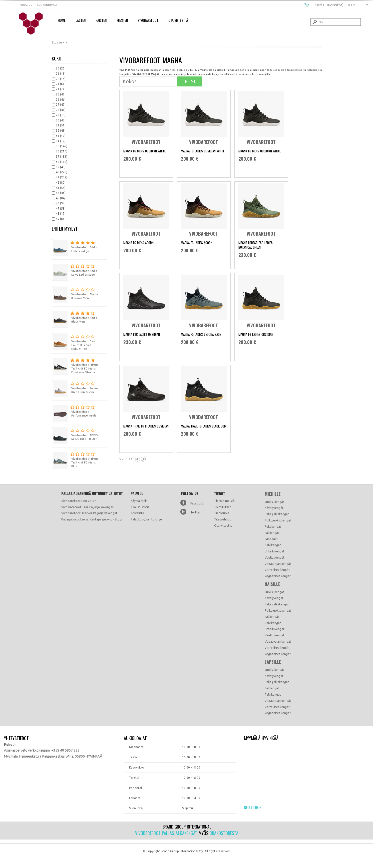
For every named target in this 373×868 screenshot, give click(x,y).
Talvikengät (273, 545)
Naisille (272, 584)
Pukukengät (273, 527)
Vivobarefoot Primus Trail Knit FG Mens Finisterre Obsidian (75, 365)
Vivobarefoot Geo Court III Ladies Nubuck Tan (73, 342)
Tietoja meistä (224, 501)
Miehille (273, 494)
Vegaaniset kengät (278, 576)
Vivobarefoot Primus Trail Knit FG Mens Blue (75, 459)
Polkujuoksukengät (278, 520)
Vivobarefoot (148, 20)
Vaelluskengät (275, 558)
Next (143, 459)
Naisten (101, 20)
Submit (314, 22)
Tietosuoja (222, 513)
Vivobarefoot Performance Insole (74, 410)
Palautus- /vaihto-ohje (146, 519)
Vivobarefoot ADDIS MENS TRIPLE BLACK (75, 434)
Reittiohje (253, 808)
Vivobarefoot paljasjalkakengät (166, 833)
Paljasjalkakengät (277, 514)
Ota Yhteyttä (178, 20)
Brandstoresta (224, 833)
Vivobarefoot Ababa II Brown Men (75, 293)
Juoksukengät (274, 502)
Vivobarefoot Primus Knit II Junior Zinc (75, 387)
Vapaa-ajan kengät (278, 564)
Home (62, 20)
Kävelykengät (274, 508)
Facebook (197, 503)
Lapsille (273, 662)
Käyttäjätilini (139, 501)
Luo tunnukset (47, 5)
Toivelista (137, 513)
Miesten (122, 20)
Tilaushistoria (140, 507)
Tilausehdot (223, 519)
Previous (137, 459)
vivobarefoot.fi (34, 24)
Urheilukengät (275, 551)
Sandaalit (271, 539)
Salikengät (272, 533)
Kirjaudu (26, 5)
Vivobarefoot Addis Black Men (74, 316)
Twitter (196, 512)
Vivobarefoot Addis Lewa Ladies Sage (74, 269)
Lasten (81, 20)
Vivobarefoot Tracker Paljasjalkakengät (89, 513)
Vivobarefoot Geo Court (79, 501)
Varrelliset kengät (277, 570)
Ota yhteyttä (223, 526)
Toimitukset (223, 507)
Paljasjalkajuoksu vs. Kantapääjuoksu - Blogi (92, 519)
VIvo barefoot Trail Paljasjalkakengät (87, 507)
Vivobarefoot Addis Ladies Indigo (74, 246)
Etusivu (57, 42)
